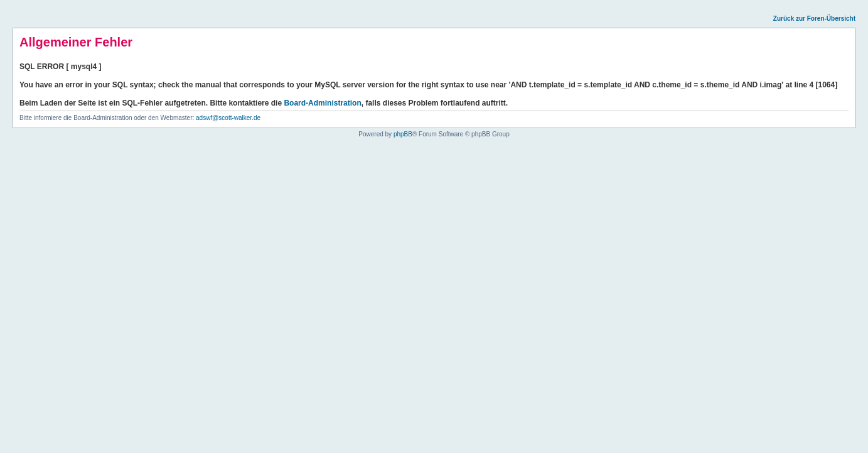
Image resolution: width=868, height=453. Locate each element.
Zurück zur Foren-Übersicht (814, 19)
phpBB (403, 134)
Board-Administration (322, 103)
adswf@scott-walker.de (228, 118)
